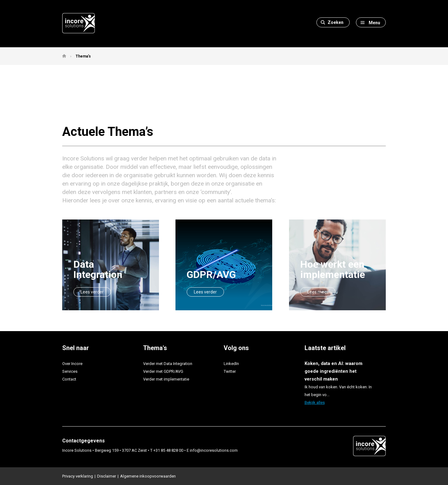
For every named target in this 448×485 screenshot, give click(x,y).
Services (70, 371)
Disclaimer (107, 476)
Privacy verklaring (78, 476)
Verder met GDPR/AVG (163, 371)
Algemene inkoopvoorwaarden (148, 476)
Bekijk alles (315, 402)
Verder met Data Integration (168, 364)
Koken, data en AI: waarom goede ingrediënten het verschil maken (334, 371)
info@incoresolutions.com (214, 450)
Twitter (230, 371)
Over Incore (72, 364)
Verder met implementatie (166, 379)
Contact (69, 379)
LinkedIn (231, 364)
